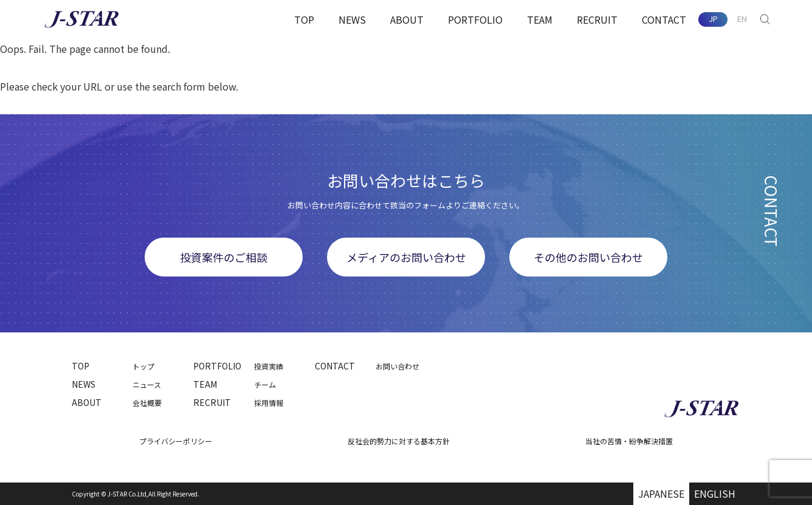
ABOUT (407, 19)
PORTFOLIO (475, 19)
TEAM (540, 19)
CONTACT (664, 19)
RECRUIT (597, 19)
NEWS (352, 19)
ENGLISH (715, 493)
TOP (304, 19)
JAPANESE (661, 493)
